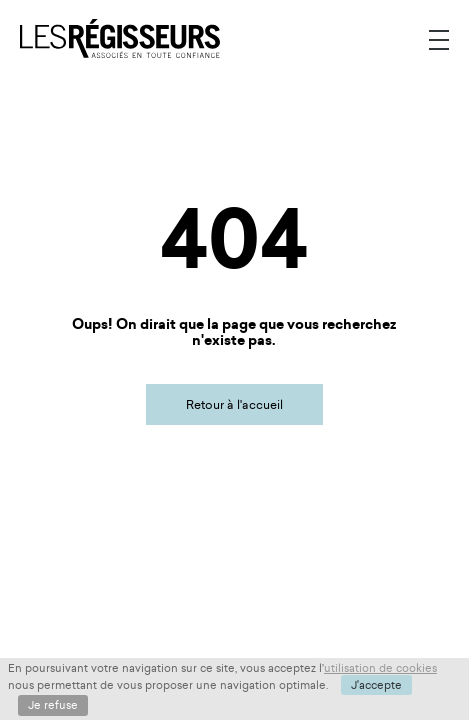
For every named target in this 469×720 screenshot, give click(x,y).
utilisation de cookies (380, 668)
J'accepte (376, 685)
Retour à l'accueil (234, 404)
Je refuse (53, 705)
